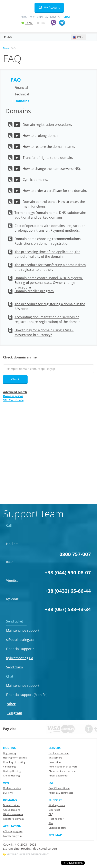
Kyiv (32, 17)
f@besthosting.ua (20, 658)
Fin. (41, 23)
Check (15, 379)
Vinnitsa (42, 17)
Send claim (14, 667)
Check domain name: (20, 357)
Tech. (27, 23)
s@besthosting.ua (20, 640)
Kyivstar (56, 17)
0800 (24, 17)
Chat (67, 17)
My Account (49, 8)
